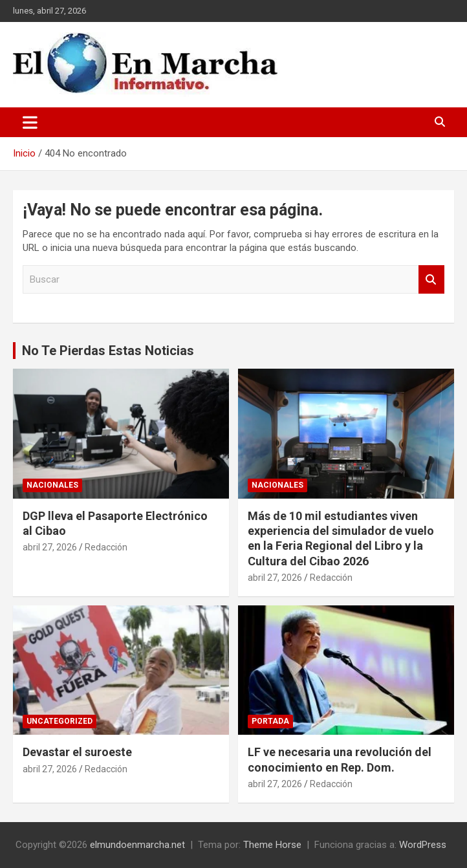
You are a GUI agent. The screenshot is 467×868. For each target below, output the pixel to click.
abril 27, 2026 (50, 547)
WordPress (423, 845)
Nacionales (52, 485)
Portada (270, 721)
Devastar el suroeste (77, 752)
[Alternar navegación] (30, 122)
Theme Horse (272, 845)
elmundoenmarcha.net (137, 845)
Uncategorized (60, 721)
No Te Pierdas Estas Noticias (108, 351)
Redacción (106, 547)
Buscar (431, 280)
